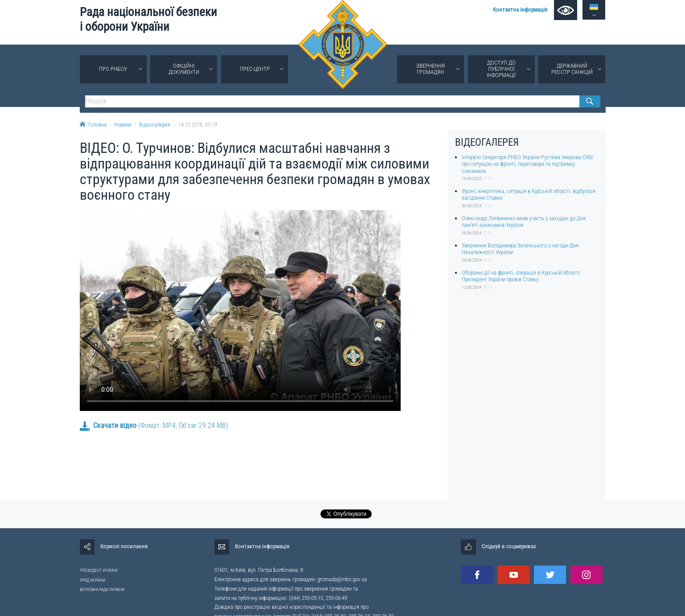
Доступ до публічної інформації (501, 69)
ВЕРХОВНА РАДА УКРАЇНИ (102, 589)
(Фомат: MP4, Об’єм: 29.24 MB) (154, 425)
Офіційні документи (184, 69)
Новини (123, 125)
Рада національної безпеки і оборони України (148, 19)
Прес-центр (255, 69)
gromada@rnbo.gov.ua (342, 579)
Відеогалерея (155, 125)
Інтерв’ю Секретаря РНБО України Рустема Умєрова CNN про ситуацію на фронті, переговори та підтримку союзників (527, 164)
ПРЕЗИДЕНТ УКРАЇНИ (99, 570)
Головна (93, 125)
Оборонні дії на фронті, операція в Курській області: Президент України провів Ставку (521, 276)
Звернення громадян (431, 69)
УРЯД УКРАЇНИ (92, 580)
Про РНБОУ (113, 69)
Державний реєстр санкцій (572, 69)
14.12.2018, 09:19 (198, 125)
